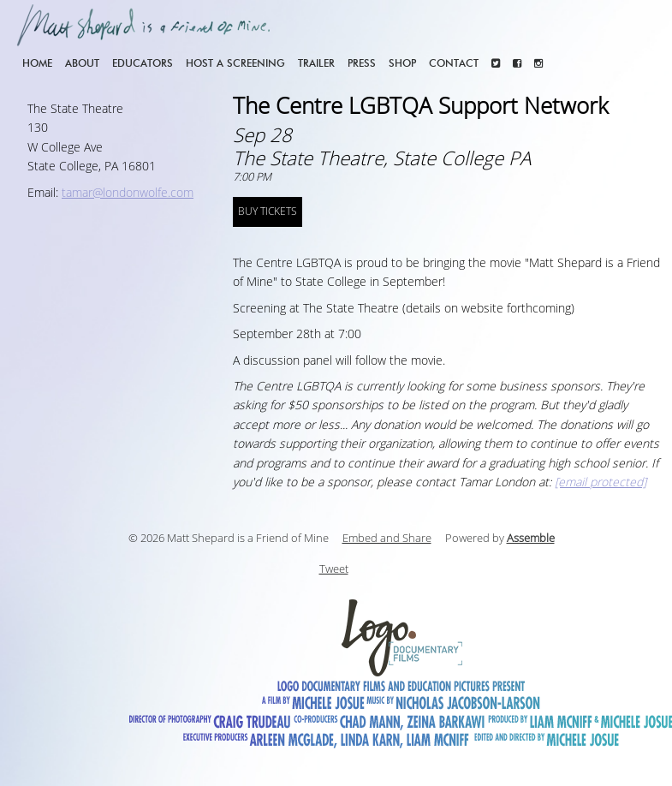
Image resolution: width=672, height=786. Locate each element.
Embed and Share (387, 539)
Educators (143, 63)
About (82, 63)
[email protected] (601, 482)
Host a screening (235, 63)
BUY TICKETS (268, 211)
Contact (454, 63)
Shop (402, 63)
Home (37, 63)
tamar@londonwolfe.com (128, 193)
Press (362, 63)
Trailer (316, 63)
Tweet (334, 569)
